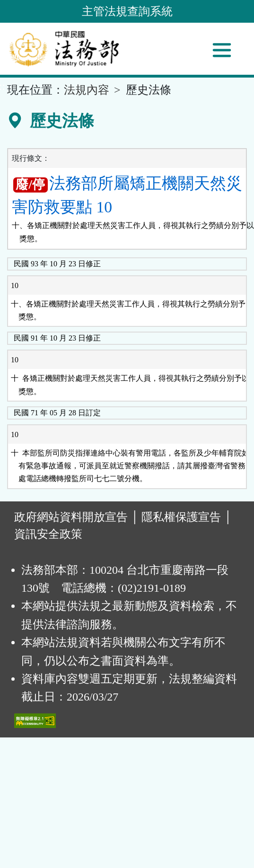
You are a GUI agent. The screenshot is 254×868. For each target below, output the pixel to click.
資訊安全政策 (48, 534)
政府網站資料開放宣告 (71, 517)
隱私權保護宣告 (181, 517)
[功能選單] (222, 50)
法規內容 (87, 90)
